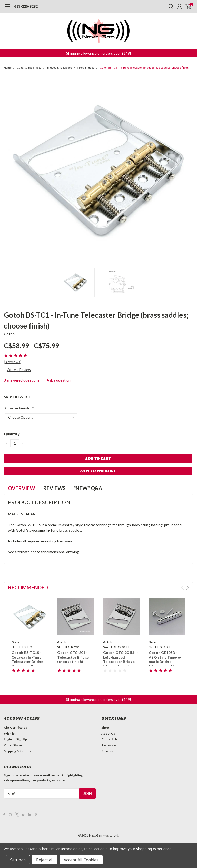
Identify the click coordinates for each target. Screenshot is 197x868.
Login (8, 739)
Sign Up (22, 739)
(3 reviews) (13, 362)
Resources (109, 745)
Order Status (13, 745)
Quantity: (12, 434)
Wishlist (10, 733)
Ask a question (59, 380)
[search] (170, 6)
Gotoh (9, 334)
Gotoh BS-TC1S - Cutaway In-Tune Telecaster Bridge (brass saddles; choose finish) (27, 661)
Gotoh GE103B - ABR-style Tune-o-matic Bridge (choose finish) (165, 659)
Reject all (45, 860)
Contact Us (109, 739)
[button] (99, 53)
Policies (107, 751)
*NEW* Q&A (88, 488)
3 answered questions (22, 380)
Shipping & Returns (17, 751)
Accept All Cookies (81, 860)
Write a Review (19, 370)
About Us (108, 733)
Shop (105, 728)
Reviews (54, 488)
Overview (22, 488)
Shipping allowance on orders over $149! (99, 53)
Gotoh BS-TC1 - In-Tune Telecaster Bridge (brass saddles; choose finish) (145, 68)
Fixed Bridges (86, 68)
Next (188, 588)
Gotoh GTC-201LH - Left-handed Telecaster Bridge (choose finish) (121, 659)
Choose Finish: (19, 408)
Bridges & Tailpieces (59, 68)
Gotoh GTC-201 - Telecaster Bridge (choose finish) (73, 657)
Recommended (28, 587)
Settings (18, 860)
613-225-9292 (26, 6)
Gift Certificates (15, 728)
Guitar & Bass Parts (29, 68)
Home (8, 68)
